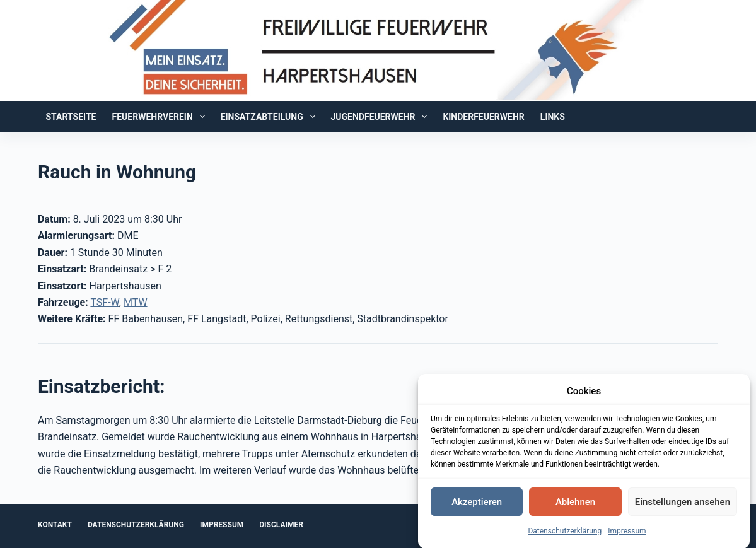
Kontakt (55, 525)
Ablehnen (575, 504)
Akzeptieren (477, 504)
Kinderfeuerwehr (483, 117)
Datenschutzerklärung (565, 533)
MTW (136, 302)
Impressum (627, 533)
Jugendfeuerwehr (382, 117)
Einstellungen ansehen (683, 504)
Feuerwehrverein (161, 117)
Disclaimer (281, 525)
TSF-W (104, 302)
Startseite (71, 117)
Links (553, 117)
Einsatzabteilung (270, 117)
